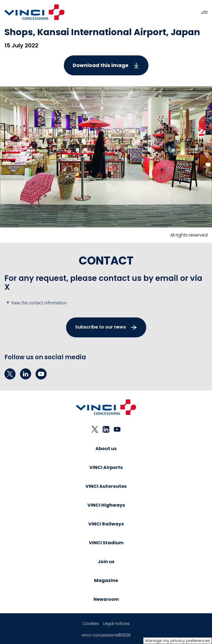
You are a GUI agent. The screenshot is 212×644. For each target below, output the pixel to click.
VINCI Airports (106, 467)
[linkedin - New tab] (26, 374)
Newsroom (106, 599)
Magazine (106, 580)
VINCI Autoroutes (106, 486)
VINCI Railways (106, 524)
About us (106, 449)
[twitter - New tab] (10, 374)
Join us (106, 562)
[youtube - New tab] (41, 374)
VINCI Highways (106, 505)
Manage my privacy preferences (178, 641)
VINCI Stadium (106, 543)
